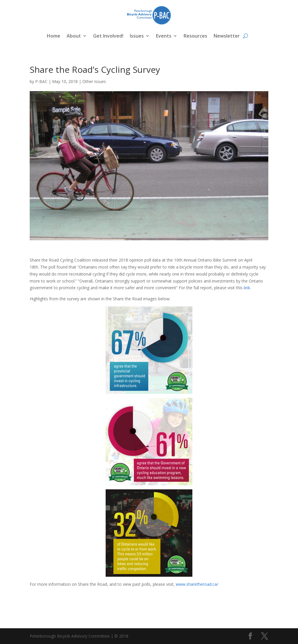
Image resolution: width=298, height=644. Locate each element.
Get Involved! (108, 36)
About (74, 36)
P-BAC (41, 81)
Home (54, 36)
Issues (137, 36)
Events (164, 36)
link (246, 288)
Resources (195, 36)
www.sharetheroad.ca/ (197, 584)
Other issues (94, 81)
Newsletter (227, 36)
